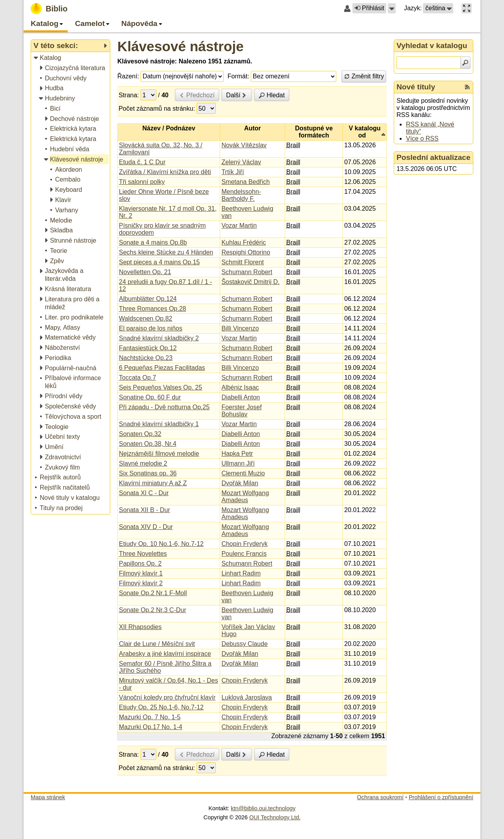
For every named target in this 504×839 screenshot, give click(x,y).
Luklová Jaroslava (246, 697)
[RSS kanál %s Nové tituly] (467, 87)
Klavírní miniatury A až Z (153, 483)
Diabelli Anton (241, 397)
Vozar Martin (239, 226)
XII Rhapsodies (140, 627)
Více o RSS (422, 138)
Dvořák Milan (240, 483)
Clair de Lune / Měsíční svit (157, 644)
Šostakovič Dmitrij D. (250, 282)
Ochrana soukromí (380, 797)
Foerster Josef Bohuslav (241, 411)
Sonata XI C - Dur (144, 493)
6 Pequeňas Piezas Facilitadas (162, 368)
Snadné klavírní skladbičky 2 (159, 338)
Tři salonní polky (142, 182)
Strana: (129, 95)
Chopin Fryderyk (244, 544)
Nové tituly (416, 87)
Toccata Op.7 (137, 378)
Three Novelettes (143, 554)
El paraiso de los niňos (151, 328)
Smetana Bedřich (246, 182)
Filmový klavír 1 (141, 573)
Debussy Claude (244, 644)
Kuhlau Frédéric (244, 242)
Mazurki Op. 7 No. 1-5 (150, 717)
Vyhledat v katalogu (432, 45)
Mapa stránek (48, 797)
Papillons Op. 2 (140, 563)
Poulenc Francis (244, 554)
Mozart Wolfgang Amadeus (245, 497)
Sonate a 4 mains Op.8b (153, 242)
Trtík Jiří (233, 172)
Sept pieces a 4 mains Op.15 (159, 262)
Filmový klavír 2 (141, 583)
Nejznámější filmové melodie (159, 454)
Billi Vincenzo (240, 328)
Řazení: (128, 76)
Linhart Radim (241, 573)
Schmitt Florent (243, 262)
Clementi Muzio (243, 473)
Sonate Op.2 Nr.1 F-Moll (153, 593)
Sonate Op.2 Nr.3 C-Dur (153, 610)
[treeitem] (71, 58)
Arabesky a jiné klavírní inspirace (165, 654)
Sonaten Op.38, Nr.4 (148, 444)
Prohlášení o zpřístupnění (441, 797)
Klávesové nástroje (181, 46)
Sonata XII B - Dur (145, 510)
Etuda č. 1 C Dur (142, 162)
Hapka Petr (237, 454)
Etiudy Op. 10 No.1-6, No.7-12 (161, 544)
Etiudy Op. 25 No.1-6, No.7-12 (161, 707)
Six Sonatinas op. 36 (148, 473)
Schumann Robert (247, 272)
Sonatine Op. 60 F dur (150, 397)
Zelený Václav (241, 162)
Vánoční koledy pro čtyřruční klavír (167, 697)
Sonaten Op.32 (140, 434)
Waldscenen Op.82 (145, 318)
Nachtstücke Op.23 (146, 358)
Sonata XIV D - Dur (146, 527)
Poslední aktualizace (434, 157)
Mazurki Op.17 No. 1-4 (151, 727)
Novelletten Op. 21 (145, 272)
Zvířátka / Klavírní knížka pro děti (165, 172)
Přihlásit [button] (369, 8)
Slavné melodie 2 (143, 463)
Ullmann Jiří (238, 463)
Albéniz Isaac (240, 387)
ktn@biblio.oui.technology (263, 808)
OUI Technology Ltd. (275, 817)
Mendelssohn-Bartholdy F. (241, 195)
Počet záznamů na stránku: (157, 109)
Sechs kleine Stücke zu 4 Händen (166, 252)
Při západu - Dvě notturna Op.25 (164, 407)
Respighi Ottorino (246, 252)
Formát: (238, 76)
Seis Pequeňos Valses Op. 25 (160, 387)
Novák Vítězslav (244, 145)
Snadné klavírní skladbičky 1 (159, 424)
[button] (392, 8)
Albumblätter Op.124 (148, 299)
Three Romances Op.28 (153, 309)
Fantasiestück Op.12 (148, 348)
